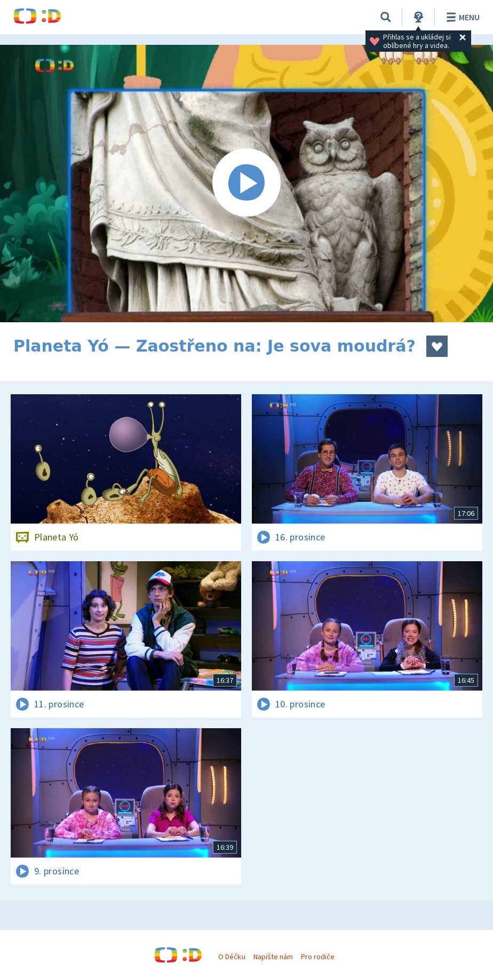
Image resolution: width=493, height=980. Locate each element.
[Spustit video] (246, 184)
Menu (461, 17)
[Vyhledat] (386, 17)
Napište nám (273, 957)
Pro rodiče (318, 957)
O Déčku (232, 957)
